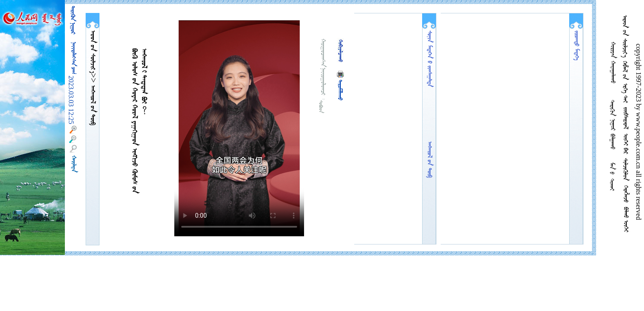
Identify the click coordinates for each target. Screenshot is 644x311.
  (93, 104)
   (93, 52)
